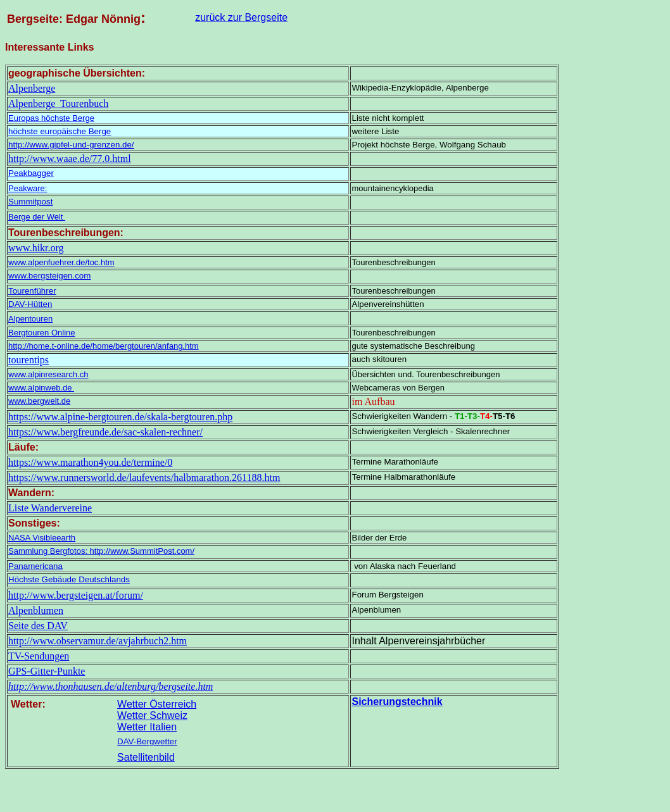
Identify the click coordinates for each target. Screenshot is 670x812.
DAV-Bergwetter (147, 741)
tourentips (28, 360)
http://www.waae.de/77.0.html (70, 159)
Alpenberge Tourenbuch (58, 103)
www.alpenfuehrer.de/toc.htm (61, 262)
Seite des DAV (38, 626)
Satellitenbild (146, 757)
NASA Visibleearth (42, 538)
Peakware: (28, 188)
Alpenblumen (36, 610)
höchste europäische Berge (60, 131)
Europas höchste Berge (51, 118)
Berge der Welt (37, 217)
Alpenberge (32, 88)
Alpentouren (30, 319)
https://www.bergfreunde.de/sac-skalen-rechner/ (105, 432)
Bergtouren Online (42, 333)
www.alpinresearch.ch (48, 374)
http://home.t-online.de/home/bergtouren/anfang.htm (104, 346)
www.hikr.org (36, 248)
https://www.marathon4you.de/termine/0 (90, 462)
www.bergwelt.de (39, 401)
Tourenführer (32, 291)
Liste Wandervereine (50, 508)
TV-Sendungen (39, 656)
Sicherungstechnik (397, 702)
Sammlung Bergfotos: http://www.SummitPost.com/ (101, 551)
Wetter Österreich (157, 704)
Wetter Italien (147, 727)
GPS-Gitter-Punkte (47, 671)
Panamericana (35, 566)
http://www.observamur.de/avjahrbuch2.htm (98, 641)
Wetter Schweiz (152, 715)
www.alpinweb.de (41, 388)
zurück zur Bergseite (241, 17)
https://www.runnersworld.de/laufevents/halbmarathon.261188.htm (144, 478)
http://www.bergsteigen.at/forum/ (76, 595)
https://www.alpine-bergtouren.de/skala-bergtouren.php (120, 417)
